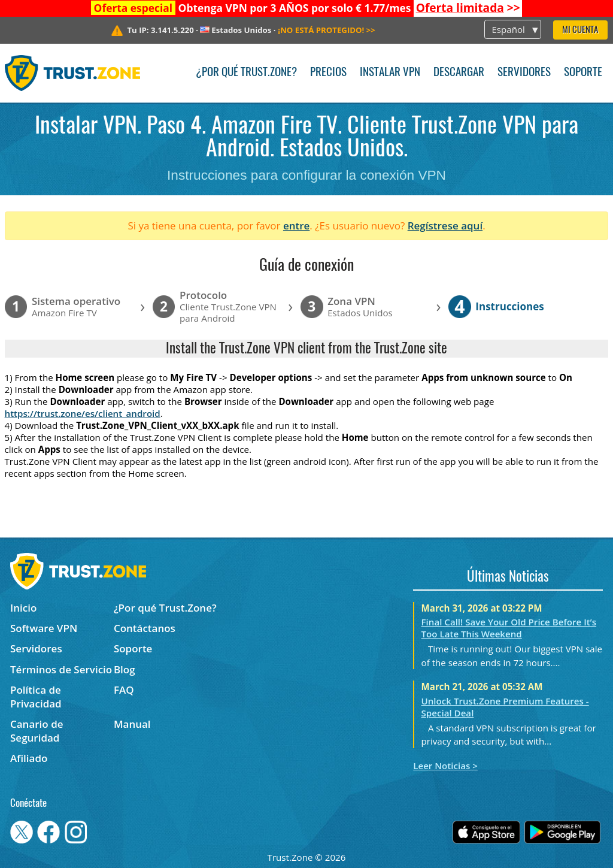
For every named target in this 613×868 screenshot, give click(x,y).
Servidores (524, 73)
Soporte (583, 73)
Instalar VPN (390, 73)
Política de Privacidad (36, 697)
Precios (328, 73)
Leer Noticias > (445, 766)
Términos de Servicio (61, 669)
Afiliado (29, 758)
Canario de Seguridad (37, 731)
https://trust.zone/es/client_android (83, 413)
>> (468, 8)
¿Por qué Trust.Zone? (246, 73)
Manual (132, 724)
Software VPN (44, 628)
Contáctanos (145, 628)
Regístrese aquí (445, 226)
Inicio (23, 608)
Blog (125, 669)
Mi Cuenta (580, 30)
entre (296, 226)
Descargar (459, 73)
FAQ (124, 690)
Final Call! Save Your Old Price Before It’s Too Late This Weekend (509, 628)
